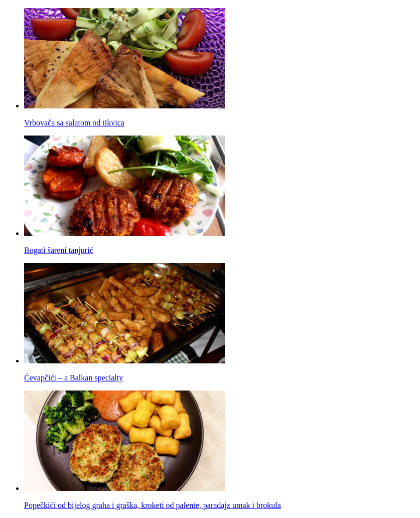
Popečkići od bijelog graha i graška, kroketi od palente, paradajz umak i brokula (153, 505)
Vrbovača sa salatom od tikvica (74, 123)
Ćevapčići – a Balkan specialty (74, 378)
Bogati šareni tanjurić (59, 250)
